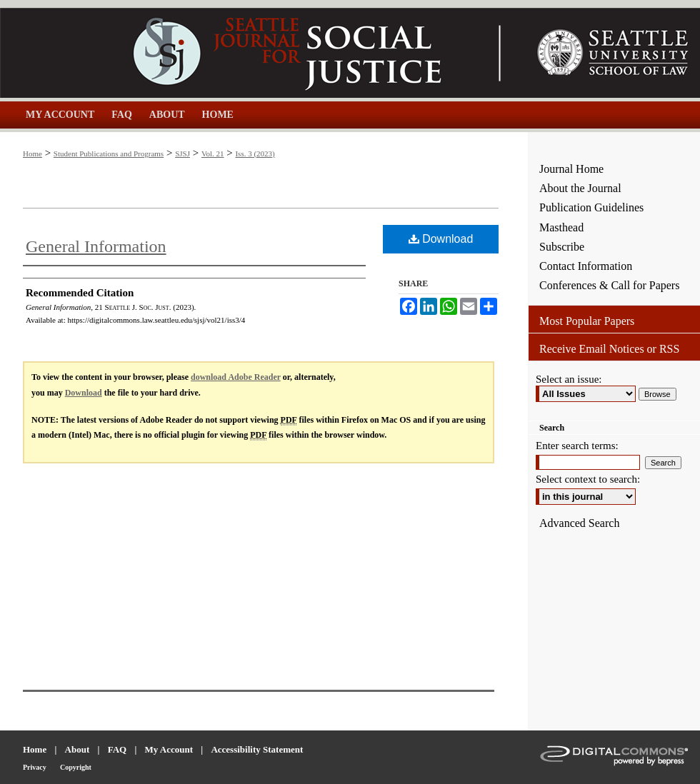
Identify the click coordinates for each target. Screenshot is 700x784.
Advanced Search (579, 523)
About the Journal (580, 188)
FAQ (117, 749)
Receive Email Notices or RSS (609, 349)
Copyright (76, 767)
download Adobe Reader (236, 377)
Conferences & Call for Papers (609, 285)
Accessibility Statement (257, 749)
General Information (96, 246)
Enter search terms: (577, 446)
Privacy (35, 767)
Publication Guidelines (591, 207)
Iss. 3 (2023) (255, 154)
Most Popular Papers (587, 321)
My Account (169, 749)
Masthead (561, 227)
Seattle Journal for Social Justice (264, 53)
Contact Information (586, 266)
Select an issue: (569, 379)
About (77, 749)
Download (441, 239)
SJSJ (182, 154)
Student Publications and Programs (109, 154)
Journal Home (571, 169)
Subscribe (562, 247)
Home (32, 154)
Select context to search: (588, 479)
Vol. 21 (213, 154)
